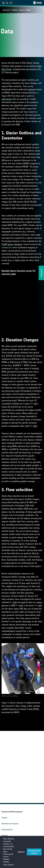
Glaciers (22, 10)
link (16, 369)
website (31, 89)
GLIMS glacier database (12, 244)
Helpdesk (5, 836)
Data (28, 10)
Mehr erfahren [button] (9, 865)
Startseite (6, 10)
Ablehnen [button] (21, 852)
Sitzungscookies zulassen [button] (34, 852)
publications (7, 99)
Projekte (14, 10)
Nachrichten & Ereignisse (10, 824)
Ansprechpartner (7, 830)
